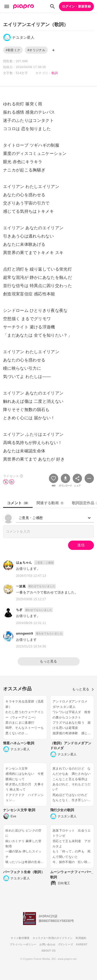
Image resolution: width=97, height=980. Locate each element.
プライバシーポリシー (23, 945)
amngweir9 (25, 634)
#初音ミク (13, 50)
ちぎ (19, 610)
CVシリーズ (66, 945)
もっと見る (48, 661)
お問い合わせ (47, 945)
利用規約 (81, 938)
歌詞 (55, 73)
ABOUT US (48, 951)
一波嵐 (21, 586)
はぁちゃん (24, 563)
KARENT (82, 945)
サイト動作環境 (20, 938)
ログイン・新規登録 (76, 6)
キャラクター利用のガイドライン (53, 938)
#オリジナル (36, 50)
